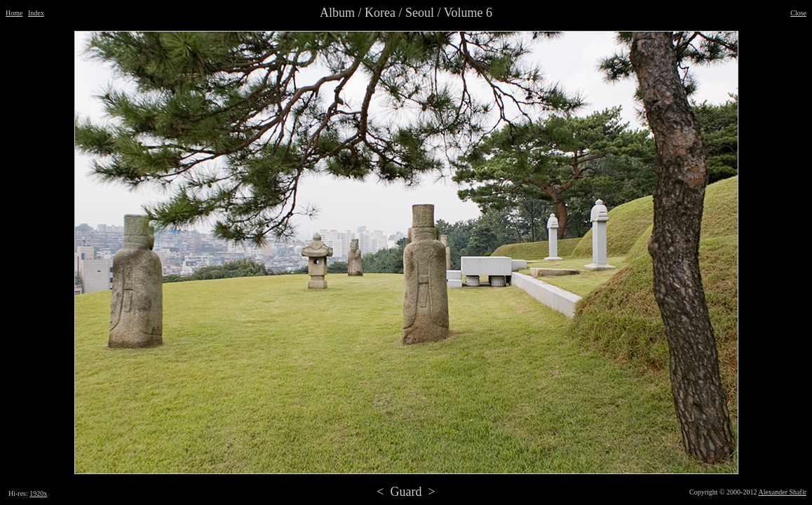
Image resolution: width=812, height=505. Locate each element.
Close (798, 13)
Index (36, 13)
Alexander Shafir (782, 492)
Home (14, 13)
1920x (38, 493)
